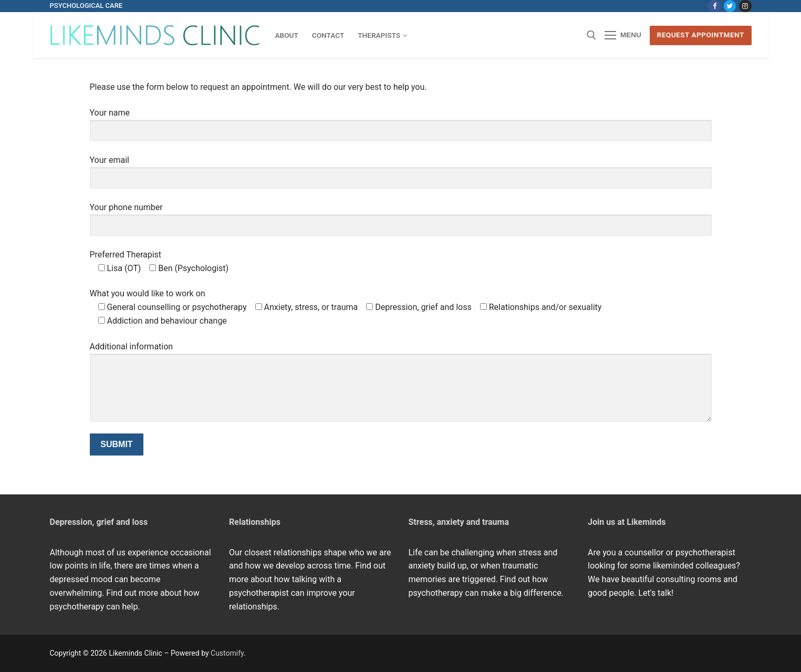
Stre (417, 522)
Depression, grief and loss (99, 522)
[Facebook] (714, 6)
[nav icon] (623, 36)
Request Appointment (701, 35)
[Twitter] (730, 6)
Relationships (255, 522)
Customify (227, 653)
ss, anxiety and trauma (466, 522)
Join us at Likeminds (627, 522)
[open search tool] (591, 35)
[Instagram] (745, 6)
